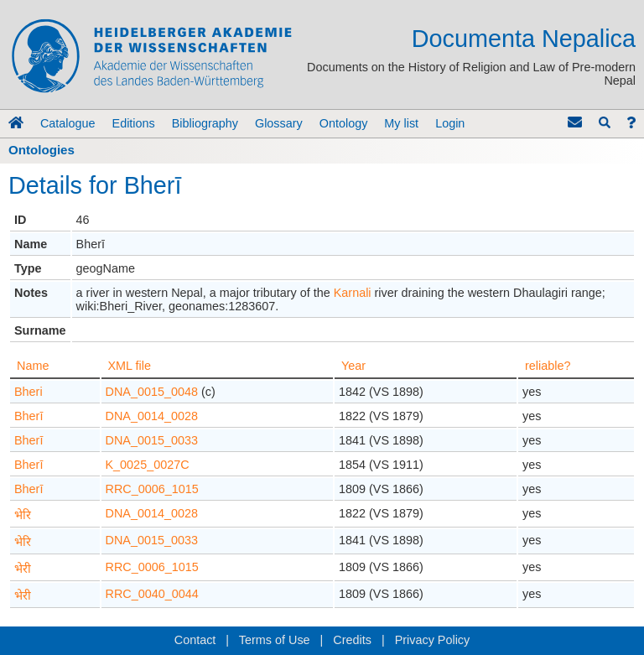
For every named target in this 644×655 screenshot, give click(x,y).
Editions (134, 123)
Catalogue (68, 123)
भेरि (23, 515)
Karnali (353, 293)
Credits (352, 640)
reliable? (548, 366)
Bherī (29, 416)
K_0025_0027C (148, 465)
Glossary (279, 123)
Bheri (29, 392)
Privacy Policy (433, 640)
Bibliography (205, 123)
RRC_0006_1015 (152, 489)
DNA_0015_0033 (152, 440)
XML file (130, 366)
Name (33, 366)
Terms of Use (275, 640)
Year (353, 366)
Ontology (344, 123)
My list (401, 123)
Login (450, 123)
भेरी (23, 569)
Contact (195, 640)
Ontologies (42, 150)
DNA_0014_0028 (152, 416)
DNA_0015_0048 (152, 392)
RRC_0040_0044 (152, 594)
